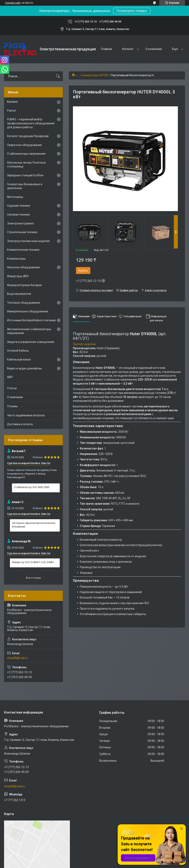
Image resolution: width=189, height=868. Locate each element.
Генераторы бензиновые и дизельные (25, 186)
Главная (106, 49)
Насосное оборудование (23, 267)
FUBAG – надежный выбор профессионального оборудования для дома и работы (31, 123)
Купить (83, 271)
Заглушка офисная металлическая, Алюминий (34, 525)
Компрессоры (16, 259)
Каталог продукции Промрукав (28, 136)
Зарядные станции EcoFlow (25, 175)
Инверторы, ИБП (18, 276)
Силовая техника (18, 215)
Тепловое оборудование (24, 303)
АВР (10, 377)
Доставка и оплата (20, 424)
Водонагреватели (19, 294)
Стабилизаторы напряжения (26, 154)
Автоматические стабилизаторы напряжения (29, 331)
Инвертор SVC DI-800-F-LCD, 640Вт (33, 562)
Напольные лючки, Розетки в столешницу (26, 165)
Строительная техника (22, 232)
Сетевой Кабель (18, 351)
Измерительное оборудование (28, 311)
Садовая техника (19, 206)
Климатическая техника (23, 250)
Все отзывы (34, 578)
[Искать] (58, 76)
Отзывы (12, 406)
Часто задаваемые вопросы (26, 415)
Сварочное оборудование (25, 145)
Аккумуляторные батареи (24, 285)
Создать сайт (13, 3)
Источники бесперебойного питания (31, 320)
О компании (154, 49)
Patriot (11, 111)
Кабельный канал (19, 359)
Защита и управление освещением (31, 342)
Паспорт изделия (84, 344)
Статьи (12, 388)
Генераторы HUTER (95, 75)
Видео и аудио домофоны (24, 368)
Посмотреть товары (132, 11)
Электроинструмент (21, 223)
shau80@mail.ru (18, 658)
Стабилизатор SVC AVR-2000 (32, 487)
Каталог (128, 49)
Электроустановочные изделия (28, 241)
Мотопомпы (15, 197)
